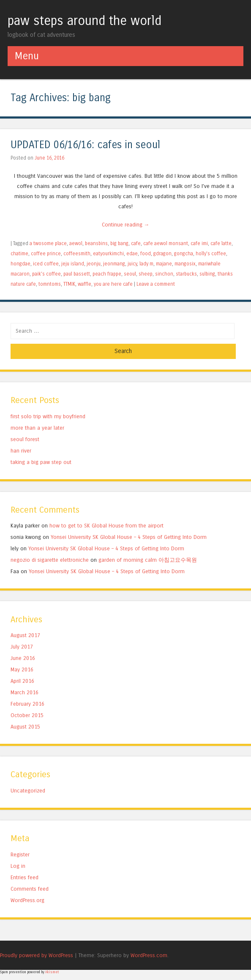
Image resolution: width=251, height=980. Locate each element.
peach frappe (107, 274)
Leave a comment (156, 284)
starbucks (186, 274)
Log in (18, 866)
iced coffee (46, 264)
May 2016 (22, 669)
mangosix (185, 264)
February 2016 (27, 704)
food (146, 254)
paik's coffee (46, 274)
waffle (85, 284)
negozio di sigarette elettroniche (50, 560)
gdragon (162, 254)
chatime (19, 254)
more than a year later (37, 428)
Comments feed (30, 889)
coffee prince (46, 254)
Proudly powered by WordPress (37, 955)
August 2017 (25, 635)
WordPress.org (27, 900)
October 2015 (27, 715)
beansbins (96, 243)
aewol (76, 243)
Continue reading (126, 225)
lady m (146, 264)
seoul (130, 274)
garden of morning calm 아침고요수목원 (148, 560)
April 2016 (22, 681)
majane (164, 264)
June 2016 (23, 658)
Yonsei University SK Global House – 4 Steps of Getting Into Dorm (129, 537)
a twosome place (48, 243)
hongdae (20, 264)
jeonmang (114, 264)
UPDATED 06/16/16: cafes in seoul (85, 145)
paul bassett (77, 274)
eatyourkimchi (108, 254)
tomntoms (50, 284)
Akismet (52, 972)
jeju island (73, 264)
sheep (146, 274)
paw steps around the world (85, 21)
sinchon (164, 274)
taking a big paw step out (41, 462)
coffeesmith (77, 254)
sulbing (207, 274)
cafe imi (199, 243)
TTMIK (69, 284)
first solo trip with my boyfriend (48, 416)
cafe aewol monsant (166, 243)
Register (20, 854)
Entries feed (25, 877)
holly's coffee (211, 254)
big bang (119, 243)
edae (132, 254)
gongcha (184, 254)
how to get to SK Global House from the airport (106, 526)
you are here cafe (113, 284)
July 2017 (22, 647)
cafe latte (221, 243)
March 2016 (25, 692)
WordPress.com (149, 955)
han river (21, 451)
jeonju (94, 264)
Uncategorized (28, 791)
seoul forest (25, 439)
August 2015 (25, 727)
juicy (132, 264)
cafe (136, 243)
